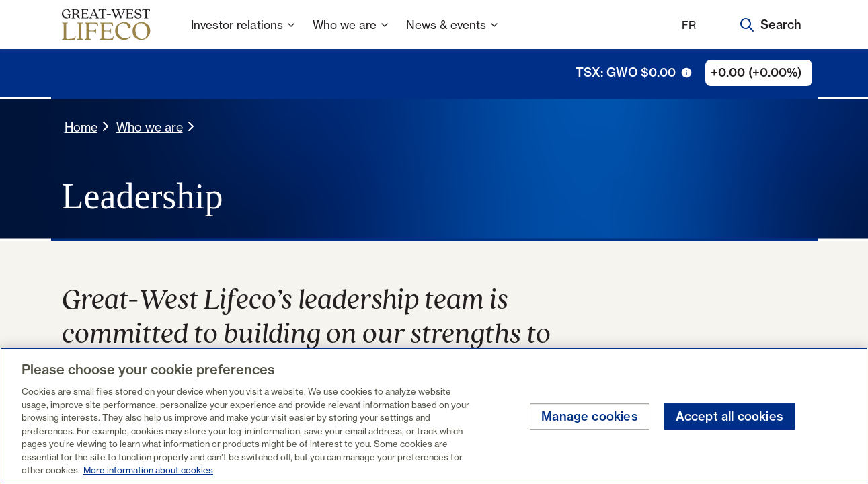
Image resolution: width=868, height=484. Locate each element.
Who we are (351, 33)
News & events (453, 33)
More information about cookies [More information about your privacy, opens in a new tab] (148, 470)
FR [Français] (689, 25)
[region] (434, 416)
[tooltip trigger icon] (686, 73)
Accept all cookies (729, 416)
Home (81, 127)
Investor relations (244, 33)
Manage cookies (590, 416)
